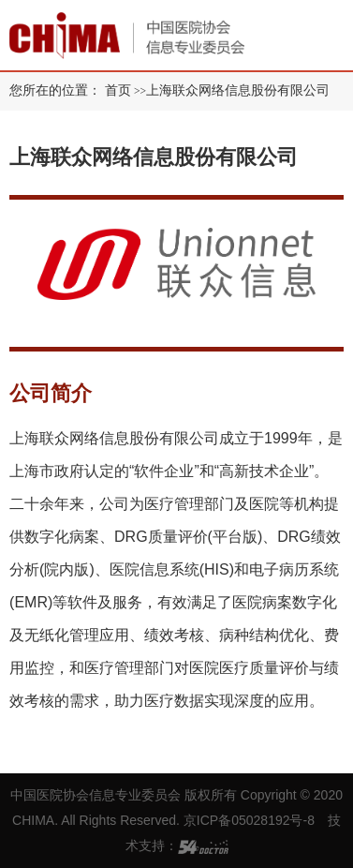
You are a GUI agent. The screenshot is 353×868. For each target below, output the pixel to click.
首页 (118, 90)
